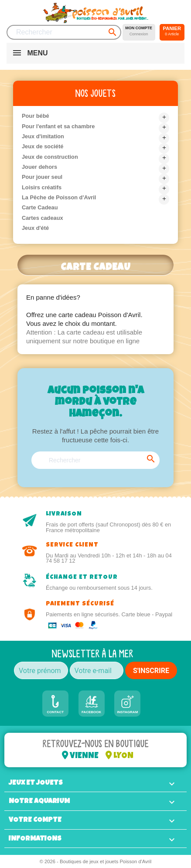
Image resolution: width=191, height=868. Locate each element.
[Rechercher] (64, 32)
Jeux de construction (50, 157)
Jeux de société (43, 146)
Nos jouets (95, 93)
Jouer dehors (39, 167)
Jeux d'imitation (43, 136)
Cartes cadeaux (43, 218)
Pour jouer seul (42, 177)
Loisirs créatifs (42, 187)
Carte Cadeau (40, 207)
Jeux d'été (35, 228)
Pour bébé (36, 116)
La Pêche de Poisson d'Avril (59, 197)
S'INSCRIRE (151, 671)
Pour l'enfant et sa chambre (58, 126)
